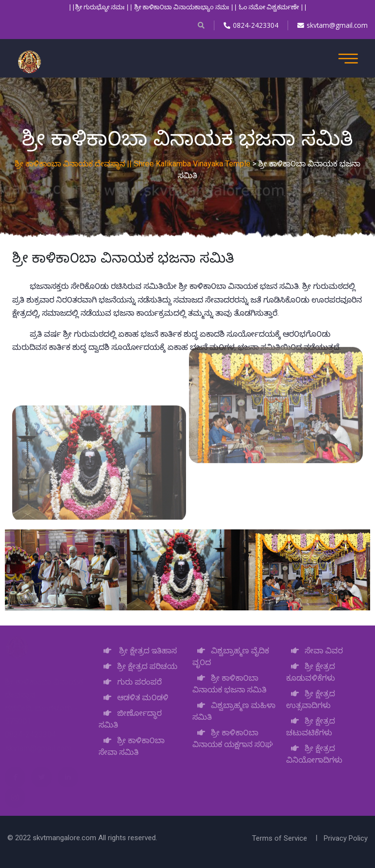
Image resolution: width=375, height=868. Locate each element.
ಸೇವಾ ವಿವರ (314, 651)
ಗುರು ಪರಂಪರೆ (130, 682)
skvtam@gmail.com (332, 25)
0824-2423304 (250, 25)
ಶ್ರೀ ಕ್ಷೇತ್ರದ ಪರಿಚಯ (138, 666)
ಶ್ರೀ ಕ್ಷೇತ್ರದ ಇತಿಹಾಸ (138, 651)
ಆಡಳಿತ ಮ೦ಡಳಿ (134, 697)
